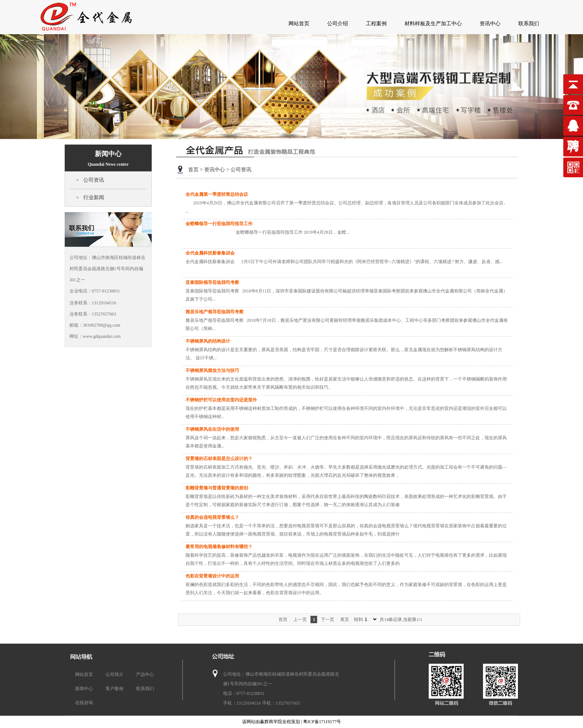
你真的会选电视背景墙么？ (212, 517)
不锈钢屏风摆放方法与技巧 (212, 371)
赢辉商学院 (271, 722)
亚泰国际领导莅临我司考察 (212, 282)
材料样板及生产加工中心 (433, 24)
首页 (193, 170)
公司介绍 (338, 24)
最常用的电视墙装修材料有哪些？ (219, 547)
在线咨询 (84, 703)
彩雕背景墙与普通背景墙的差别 (217, 488)
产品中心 (145, 674)
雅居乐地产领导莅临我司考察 (215, 312)
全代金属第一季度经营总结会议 (217, 194)
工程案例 (376, 24)
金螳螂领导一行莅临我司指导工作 (219, 224)
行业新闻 (94, 198)
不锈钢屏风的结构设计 (208, 341)
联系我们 (529, 24)
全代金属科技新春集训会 (210, 253)
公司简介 (115, 674)
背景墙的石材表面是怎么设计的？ (219, 459)
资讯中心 (490, 24)
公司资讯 (94, 180)
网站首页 (299, 24)
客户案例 (115, 689)
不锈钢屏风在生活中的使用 (212, 429)
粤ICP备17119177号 (322, 722)
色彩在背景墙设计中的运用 (212, 576)
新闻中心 (108, 158)
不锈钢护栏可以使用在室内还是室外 (221, 400)
